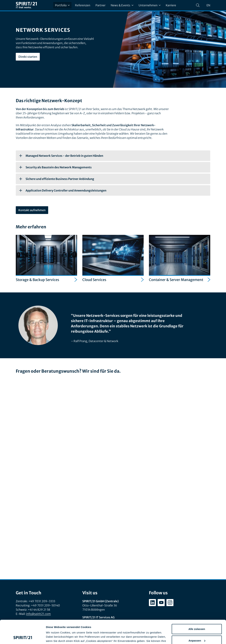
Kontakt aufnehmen (32, 210)
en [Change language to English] (208, 5)
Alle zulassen (197, 607)
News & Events (122, 5)
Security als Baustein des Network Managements (55, 167)
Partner (100, 5)
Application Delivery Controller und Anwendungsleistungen (63, 190)
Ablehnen (197, 630)
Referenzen (83, 5)
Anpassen (197, 618)
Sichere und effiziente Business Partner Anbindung (57, 179)
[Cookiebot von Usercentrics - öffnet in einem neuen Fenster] (23, 637)
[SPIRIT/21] (26, 5)
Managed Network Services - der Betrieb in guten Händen (61, 156)
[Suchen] (198, 5)
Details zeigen (55, 637)
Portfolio (62, 5)
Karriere (171, 5)
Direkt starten (28, 57)
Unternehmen (150, 5)
